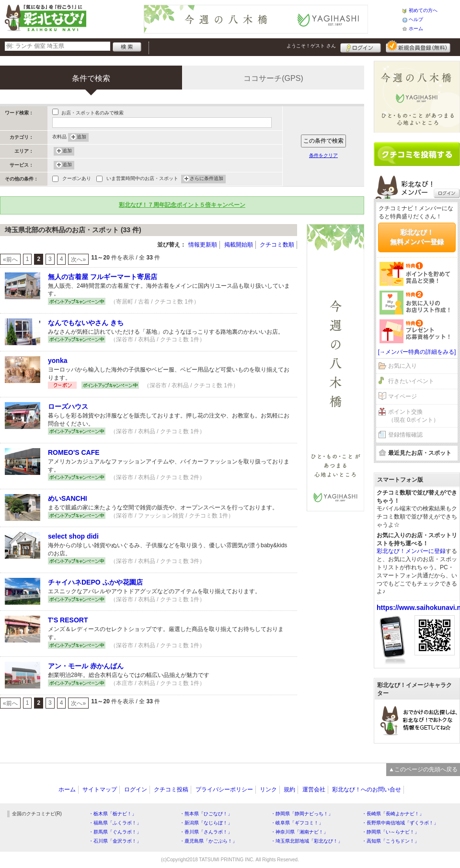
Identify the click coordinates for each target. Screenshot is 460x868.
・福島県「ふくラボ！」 (115, 823)
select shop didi (73, 536)
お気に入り (402, 366)
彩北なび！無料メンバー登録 (417, 237)
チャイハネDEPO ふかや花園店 (95, 582)
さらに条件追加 (207, 179)
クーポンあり (77, 179)
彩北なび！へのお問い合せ (367, 789)
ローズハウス (68, 406)
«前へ (10, 259)
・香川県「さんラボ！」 (206, 832)
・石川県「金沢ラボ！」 (115, 841)
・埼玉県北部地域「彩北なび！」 (307, 841)
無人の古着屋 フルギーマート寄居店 (103, 277)
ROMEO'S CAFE (74, 452)
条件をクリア (323, 155)
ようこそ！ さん (311, 46)
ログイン (361, 46)
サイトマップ (100, 789)
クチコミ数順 (277, 245)
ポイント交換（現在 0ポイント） (414, 416)
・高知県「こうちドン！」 (391, 841)
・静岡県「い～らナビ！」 (391, 832)
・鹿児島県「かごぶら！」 (208, 841)
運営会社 (314, 789)
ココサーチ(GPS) (273, 78)
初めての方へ (423, 10)
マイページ (402, 396)
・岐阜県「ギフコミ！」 (297, 823)
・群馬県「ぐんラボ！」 (115, 832)
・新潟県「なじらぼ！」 (206, 823)
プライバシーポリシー (224, 789)
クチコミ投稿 (171, 789)
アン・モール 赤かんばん (86, 666)
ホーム (416, 28)
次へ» (78, 259)
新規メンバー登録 (418, 46)
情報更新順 (203, 245)
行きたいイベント (411, 381)
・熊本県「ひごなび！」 (206, 814)
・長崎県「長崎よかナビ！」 (393, 814)
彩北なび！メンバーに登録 (411, 551)
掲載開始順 (239, 245)
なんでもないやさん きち (86, 323)
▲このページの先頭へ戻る (423, 769)
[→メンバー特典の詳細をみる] (417, 352)
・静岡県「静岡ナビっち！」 (302, 814)
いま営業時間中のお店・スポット (142, 179)
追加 (81, 137)
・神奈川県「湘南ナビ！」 (299, 832)
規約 (289, 789)
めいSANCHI (68, 498)
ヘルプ (416, 19)
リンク (268, 789)
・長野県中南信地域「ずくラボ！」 (400, 823)
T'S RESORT (68, 620)
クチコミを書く (417, 154)
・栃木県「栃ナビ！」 (113, 814)
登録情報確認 (405, 435)
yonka (57, 361)
